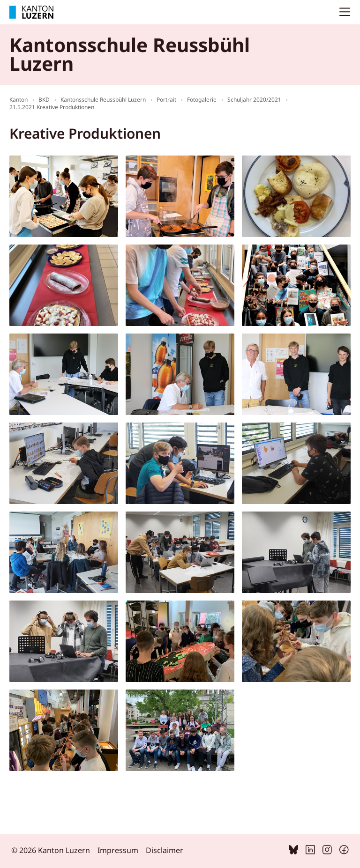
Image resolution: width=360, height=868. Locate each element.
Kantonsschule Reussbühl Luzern (103, 100)
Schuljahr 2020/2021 (254, 100)
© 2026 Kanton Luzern (51, 850)
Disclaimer (165, 850)
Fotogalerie (202, 100)
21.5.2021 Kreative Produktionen (52, 107)
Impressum (118, 850)
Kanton (19, 100)
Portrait (166, 100)
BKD (44, 100)
